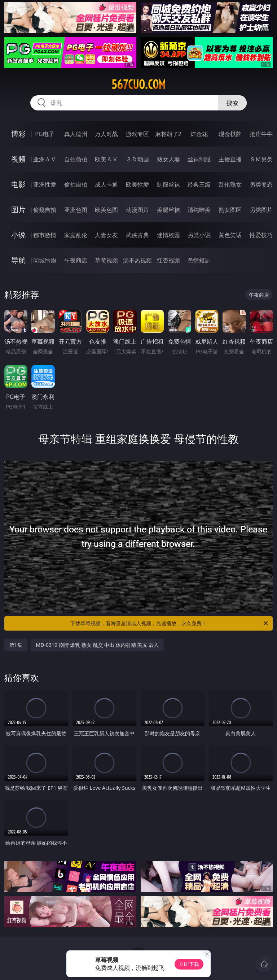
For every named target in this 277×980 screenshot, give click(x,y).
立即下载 (189, 964)
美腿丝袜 (168, 210)
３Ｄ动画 (137, 159)
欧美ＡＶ (106, 159)
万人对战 (106, 134)
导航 (18, 260)
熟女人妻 (168, 159)
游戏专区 (137, 134)
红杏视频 (168, 260)
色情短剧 (199, 260)
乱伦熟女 (230, 184)
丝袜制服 (199, 159)
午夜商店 (76, 260)
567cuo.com (138, 84)
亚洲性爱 (45, 184)
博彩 (18, 134)
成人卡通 (106, 184)
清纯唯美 (199, 210)
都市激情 (45, 235)
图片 (18, 210)
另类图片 (261, 210)
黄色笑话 (230, 235)
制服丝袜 (168, 184)
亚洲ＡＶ (45, 159)
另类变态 (261, 184)
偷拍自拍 (76, 184)
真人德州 (76, 134)
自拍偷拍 (76, 159)
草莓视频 (106, 260)
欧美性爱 (137, 184)
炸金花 (199, 134)
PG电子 (45, 134)
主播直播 (230, 159)
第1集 (16, 645)
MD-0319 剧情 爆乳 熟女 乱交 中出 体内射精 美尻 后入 (98, 645)
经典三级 (199, 184)
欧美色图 (106, 210)
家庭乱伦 (76, 235)
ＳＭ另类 (261, 159)
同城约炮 (45, 260)
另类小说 (199, 235)
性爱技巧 (261, 235)
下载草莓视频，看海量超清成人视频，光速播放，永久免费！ (170, 623)
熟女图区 (230, 210)
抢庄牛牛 (261, 134)
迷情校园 (168, 235)
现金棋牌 (230, 134)
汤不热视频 (137, 260)
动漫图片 (137, 210)
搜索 (232, 103)
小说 (18, 235)
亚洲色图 (76, 210)
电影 (18, 184)
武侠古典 (137, 235)
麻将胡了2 (168, 134)
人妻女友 (106, 235)
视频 (18, 159)
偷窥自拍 (45, 210)
